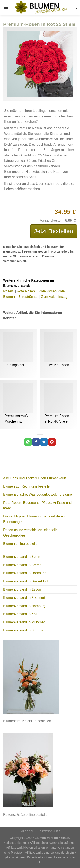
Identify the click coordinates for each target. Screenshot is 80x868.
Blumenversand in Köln (21, 614)
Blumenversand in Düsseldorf (25, 581)
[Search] (75, 7)
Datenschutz (50, 831)
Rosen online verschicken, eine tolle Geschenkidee (30, 533)
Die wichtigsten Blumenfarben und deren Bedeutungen (34, 519)
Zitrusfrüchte (28, 297)
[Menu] (6, 7)
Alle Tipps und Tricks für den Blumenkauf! (35, 478)
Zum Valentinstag (55, 297)
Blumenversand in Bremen (23, 565)
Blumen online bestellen (21, 544)
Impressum (28, 831)
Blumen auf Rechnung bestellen (27, 486)
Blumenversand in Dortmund (25, 573)
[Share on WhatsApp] (28, 442)
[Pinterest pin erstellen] (52, 442)
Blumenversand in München (24, 622)
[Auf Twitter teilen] (44, 442)
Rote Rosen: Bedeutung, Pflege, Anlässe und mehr (37, 505)
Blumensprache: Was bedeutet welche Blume (38, 494)
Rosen (9, 291)
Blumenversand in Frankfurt (24, 598)
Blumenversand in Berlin (22, 557)
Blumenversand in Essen (22, 590)
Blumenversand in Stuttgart (24, 630)
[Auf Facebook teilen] (36, 442)
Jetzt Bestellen (54, 231)
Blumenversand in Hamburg (24, 606)
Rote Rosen (26, 291)
